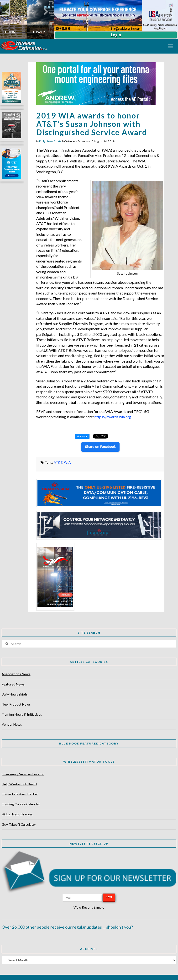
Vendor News (12, 724)
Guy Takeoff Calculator (19, 824)
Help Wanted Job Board (19, 784)
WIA (67, 462)
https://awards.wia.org (113, 417)
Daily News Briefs (50, 141)
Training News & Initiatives (22, 714)
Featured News (13, 684)
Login (116, 35)
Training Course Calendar (21, 804)
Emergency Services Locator (23, 774)
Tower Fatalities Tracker (20, 794)
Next (109, 897)
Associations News (16, 674)
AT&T (58, 462)
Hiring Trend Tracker (17, 814)
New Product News (16, 704)
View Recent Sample (89, 907)
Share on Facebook (100, 447)
